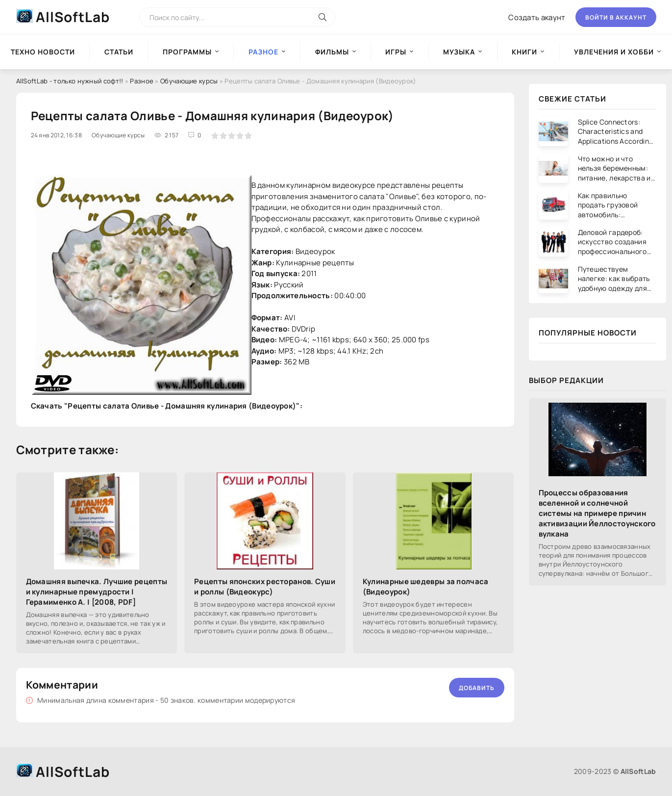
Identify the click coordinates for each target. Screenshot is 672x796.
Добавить (477, 688)
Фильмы (332, 52)
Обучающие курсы (189, 81)
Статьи (119, 52)
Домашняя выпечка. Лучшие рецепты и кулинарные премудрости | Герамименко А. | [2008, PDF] (97, 592)
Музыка (459, 52)
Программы (187, 52)
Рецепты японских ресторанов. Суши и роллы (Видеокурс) (265, 587)
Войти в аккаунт (616, 17)
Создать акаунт (537, 17)
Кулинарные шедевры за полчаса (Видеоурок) (426, 587)
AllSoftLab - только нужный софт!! (70, 81)
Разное (142, 81)
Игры (396, 52)
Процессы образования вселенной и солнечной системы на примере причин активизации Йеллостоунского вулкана (597, 513)
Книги (524, 52)
